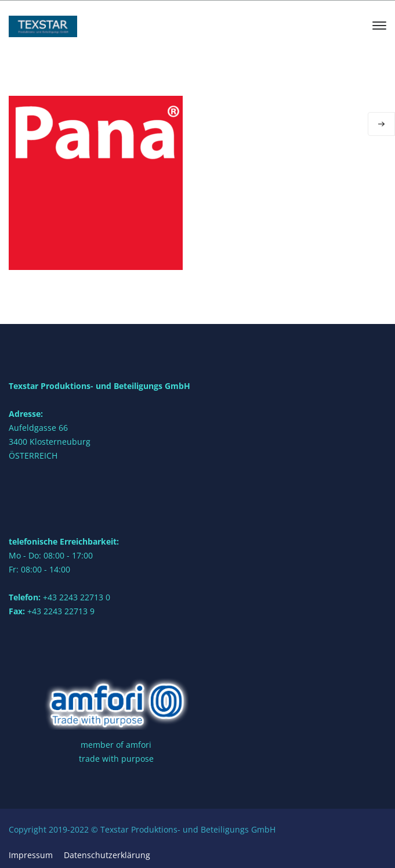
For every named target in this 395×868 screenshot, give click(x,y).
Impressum (31, 855)
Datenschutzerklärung (107, 855)
